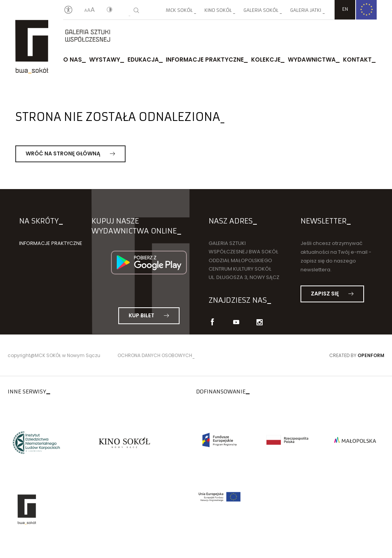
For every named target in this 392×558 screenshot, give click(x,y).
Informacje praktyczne (205, 60)
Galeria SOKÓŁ (261, 10)
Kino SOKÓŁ (218, 10)
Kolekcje (266, 60)
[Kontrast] (109, 10)
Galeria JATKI (306, 10)
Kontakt (357, 60)
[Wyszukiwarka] (136, 10)
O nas (73, 60)
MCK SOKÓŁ (179, 10)
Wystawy (105, 60)
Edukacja (143, 60)
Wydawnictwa (312, 60)
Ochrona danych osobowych (155, 355)
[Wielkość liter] (90, 10)
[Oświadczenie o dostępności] (68, 10)
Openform (371, 355)
